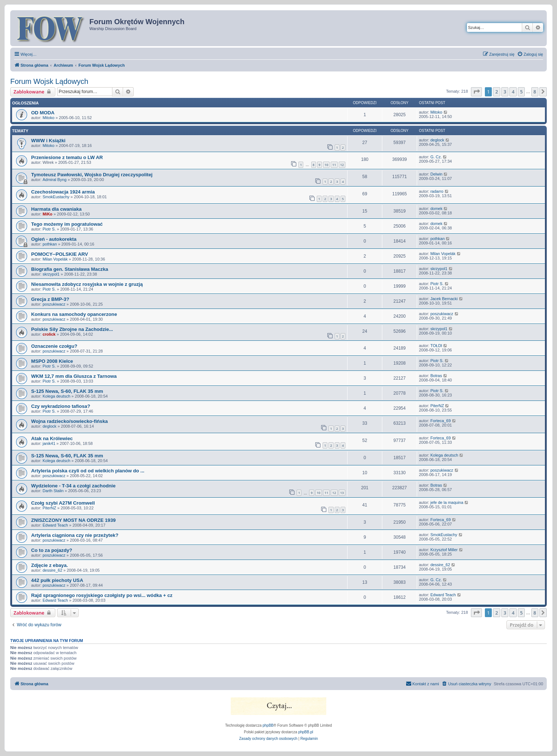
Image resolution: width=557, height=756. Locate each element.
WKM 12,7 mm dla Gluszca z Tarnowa (74, 376)
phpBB (268, 725)
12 (342, 165)
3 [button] (505, 92)
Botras (436, 376)
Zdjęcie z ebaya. (49, 565)
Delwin (436, 174)
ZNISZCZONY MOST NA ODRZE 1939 (73, 520)
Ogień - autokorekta (54, 239)
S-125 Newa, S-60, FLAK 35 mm (67, 391)
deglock (437, 140)
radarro (437, 191)
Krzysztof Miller (444, 550)
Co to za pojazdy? (52, 550)
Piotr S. (49, 229)
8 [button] (535, 92)
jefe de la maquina (447, 502)
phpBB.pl (306, 732)
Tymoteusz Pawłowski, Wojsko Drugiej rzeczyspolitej (92, 175)
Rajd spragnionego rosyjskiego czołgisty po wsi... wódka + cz (102, 595)
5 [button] (521, 92)
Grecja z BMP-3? (50, 299)
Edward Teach (55, 525)
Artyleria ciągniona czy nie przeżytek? (75, 535)
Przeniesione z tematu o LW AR (67, 157)
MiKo (47, 214)
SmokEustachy (56, 197)
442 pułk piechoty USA (57, 580)
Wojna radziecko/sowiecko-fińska (69, 421)
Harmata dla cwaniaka (56, 209)
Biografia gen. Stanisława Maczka (70, 269)
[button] (476, 92)
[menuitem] (530, 54)
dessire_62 (52, 570)
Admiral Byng (54, 180)
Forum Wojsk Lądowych (49, 81)
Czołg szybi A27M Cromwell (63, 503)
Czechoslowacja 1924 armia (63, 192)
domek (436, 209)
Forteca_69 (441, 421)
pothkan (50, 244)
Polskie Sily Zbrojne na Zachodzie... (72, 329)
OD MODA (43, 113)
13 (342, 493)
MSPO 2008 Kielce (52, 361)
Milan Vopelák (55, 259)
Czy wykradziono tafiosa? (61, 406)
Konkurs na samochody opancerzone (74, 314)
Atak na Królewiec (52, 438)
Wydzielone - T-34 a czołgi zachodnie (73, 486)
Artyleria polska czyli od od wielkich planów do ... (88, 471)
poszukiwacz (54, 304)
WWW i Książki (48, 141)
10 (326, 165)
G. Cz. (436, 157)
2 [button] (496, 92)
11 (334, 165)
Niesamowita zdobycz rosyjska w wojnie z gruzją (87, 284)
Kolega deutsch (56, 396)
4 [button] (513, 92)
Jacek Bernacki (444, 299)
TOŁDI (436, 346)
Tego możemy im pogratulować (67, 224)
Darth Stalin (53, 491)
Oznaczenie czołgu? (54, 346)
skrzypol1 (51, 274)
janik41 (49, 443)
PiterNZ (437, 406)
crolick (49, 334)
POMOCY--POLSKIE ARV (60, 254)
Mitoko (48, 118)
